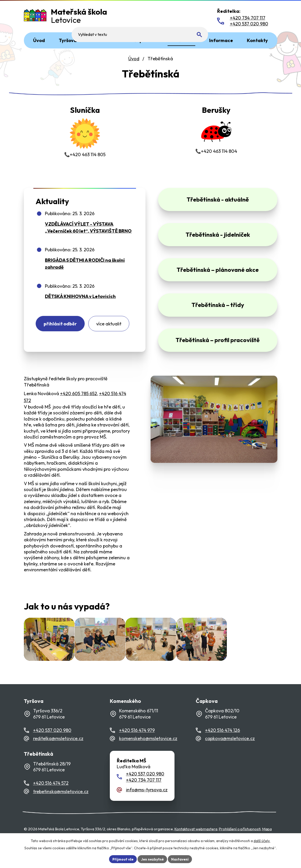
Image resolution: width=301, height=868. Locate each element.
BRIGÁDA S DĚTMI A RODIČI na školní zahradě (85, 267)
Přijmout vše (122, 859)
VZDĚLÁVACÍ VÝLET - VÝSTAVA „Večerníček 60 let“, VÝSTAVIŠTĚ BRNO (88, 231)
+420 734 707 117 (144, 793)
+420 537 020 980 (52, 743)
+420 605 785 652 (79, 398)
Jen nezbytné (152, 859)
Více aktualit (113, 328)
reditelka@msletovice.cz (58, 751)
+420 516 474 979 (137, 743)
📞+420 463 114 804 (216, 131)
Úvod (134, 59)
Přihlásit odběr (62, 328)
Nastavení (182, 859)
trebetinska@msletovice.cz (61, 804)
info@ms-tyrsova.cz (147, 803)
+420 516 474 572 (51, 796)
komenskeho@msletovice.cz (148, 751)
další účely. (262, 840)
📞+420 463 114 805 (85, 132)
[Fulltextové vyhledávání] (176, 17)
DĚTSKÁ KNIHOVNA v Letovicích (80, 299)
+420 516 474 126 (222, 743)
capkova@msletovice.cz (230, 751)
